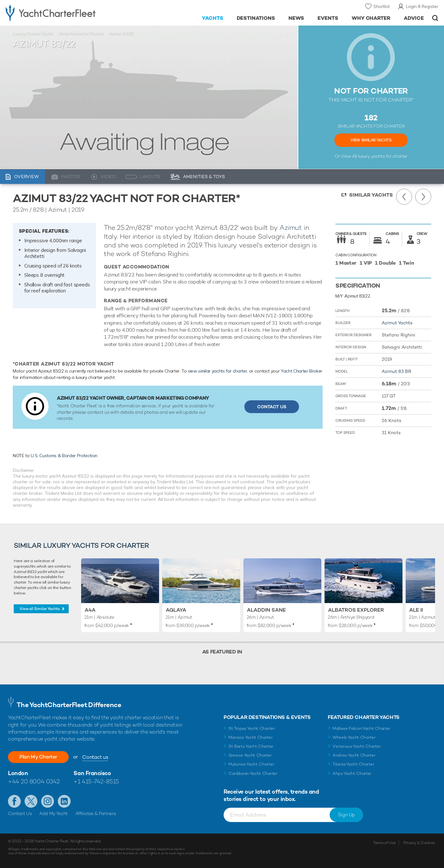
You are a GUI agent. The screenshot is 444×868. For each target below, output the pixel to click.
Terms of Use (384, 843)
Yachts (213, 18)
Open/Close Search (435, 18)
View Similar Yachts (371, 140)
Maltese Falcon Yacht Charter (361, 728)
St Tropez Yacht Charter (252, 728)
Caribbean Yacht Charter (253, 773)
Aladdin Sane (266, 610)
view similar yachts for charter (217, 371)
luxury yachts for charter (383, 156)
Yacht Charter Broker (302, 371)
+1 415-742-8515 (96, 781)
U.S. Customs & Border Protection (64, 456)
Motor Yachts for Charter (81, 34)
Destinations (256, 18)
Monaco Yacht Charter (251, 737)
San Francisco (92, 773)
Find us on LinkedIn (64, 801)
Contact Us (272, 407)
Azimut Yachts (397, 323)
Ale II (416, 610)
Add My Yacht (54, 813)
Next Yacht (423, 197)
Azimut (291, 227)
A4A (90, 610)
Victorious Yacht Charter (357, 746)
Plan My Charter (38, 757)
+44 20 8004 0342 (34, 781)
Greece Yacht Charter (250, 755)
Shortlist (382, 6)
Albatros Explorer (356, 610)
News (296, 18)
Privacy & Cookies (419, 843)
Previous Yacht (404, 197)
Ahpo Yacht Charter (352, 773)
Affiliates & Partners (96, 813)
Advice (414, 18)
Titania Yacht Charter (353, 764)
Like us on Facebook (14, 801)
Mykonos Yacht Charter (251, 764)
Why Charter (371, 18)
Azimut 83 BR (396, 371)
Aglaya (176, 610)
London (18, 773)
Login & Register (422, 6)
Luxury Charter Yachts (33, 34)
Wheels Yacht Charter (354, 737)
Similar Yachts (371, 195)
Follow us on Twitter (31, 801)
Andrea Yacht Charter (354, 755)
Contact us (95, 757)
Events (328, 18)
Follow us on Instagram (48, 801)
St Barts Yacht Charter (251, 746)
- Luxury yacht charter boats (69, 13)
